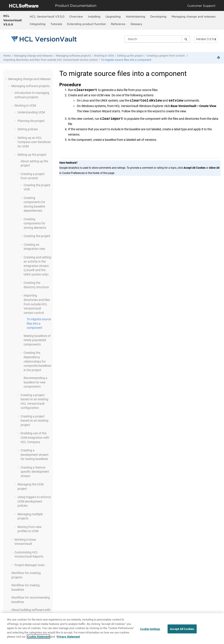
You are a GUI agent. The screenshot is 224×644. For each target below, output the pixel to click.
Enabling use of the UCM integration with (35, 437)
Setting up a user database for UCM (34, 142)
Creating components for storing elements (35, 223)
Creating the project (37, 236)
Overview (76, 16)
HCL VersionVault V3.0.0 (12, 20)
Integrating (38, 24)
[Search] (186, 39)
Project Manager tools (29, 565)
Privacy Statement (68, 638)
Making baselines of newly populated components (37, 340)
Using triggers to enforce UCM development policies (34, 501)
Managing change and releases (193, 16)
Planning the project (31, 121)
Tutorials (56, 24)
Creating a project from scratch (166, 56)
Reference (118, 24)
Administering (136, 16)
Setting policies (28, 129)
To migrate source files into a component (126, 60)
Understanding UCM (31, 112)
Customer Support (201, 6)
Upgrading (113, 16)
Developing (158, 16)
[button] (7, 79)
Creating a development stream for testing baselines (34, 455)
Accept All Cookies (182, 631)
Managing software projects (73, 56)
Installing (94, 16)
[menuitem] (47, 16)
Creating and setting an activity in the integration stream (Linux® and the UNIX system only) (37, 266)
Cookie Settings (150, 631)
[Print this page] (219, 58)
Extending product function (87, 24)
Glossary (136, 24)
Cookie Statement (38, 638)
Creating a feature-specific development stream (35, 472)
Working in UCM (104, 56)
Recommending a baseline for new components (35, 382)
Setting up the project (130, 56)
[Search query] (157, 39)
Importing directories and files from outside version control (50, 60)
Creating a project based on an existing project (34, 421)
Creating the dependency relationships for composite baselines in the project (37, 361)
